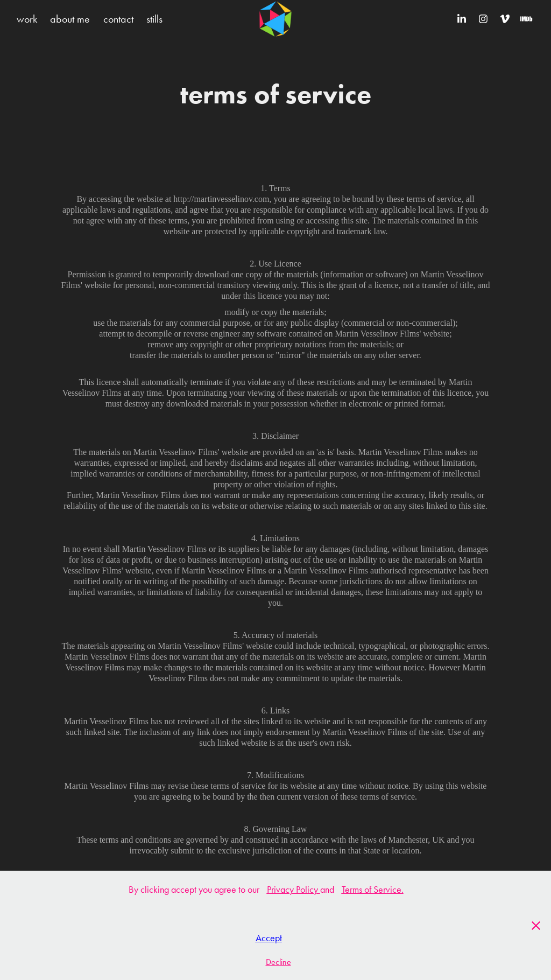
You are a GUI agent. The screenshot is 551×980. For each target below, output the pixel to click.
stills (154, 19)
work (27, 19)
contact (118, 19)
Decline (278, 962)
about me (70, 19)
